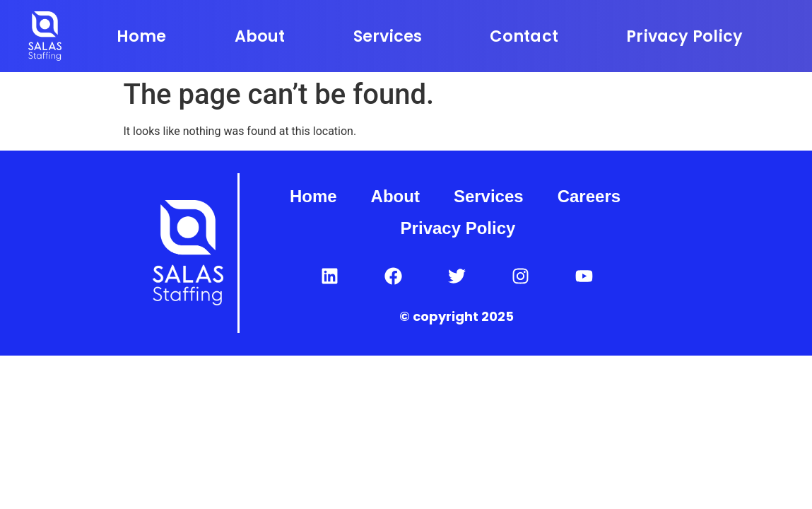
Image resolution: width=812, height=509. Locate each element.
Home (142, 36)
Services (388, 36)
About (260, 36)
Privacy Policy (684, 36)
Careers (589, 196)
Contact (524, 36)
